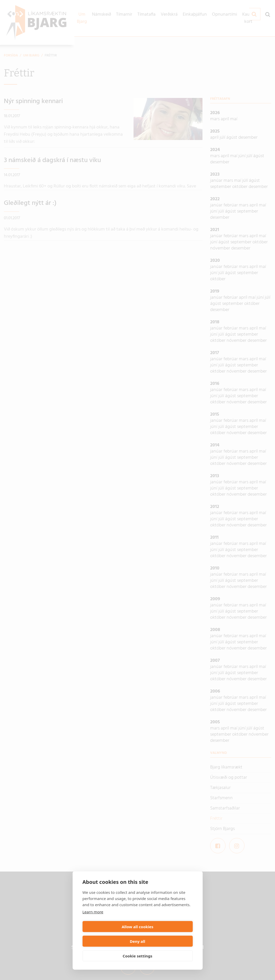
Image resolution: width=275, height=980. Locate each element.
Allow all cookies (109, 941)
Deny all (166, 941)
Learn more (93, 926)
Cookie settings (138, 956)
